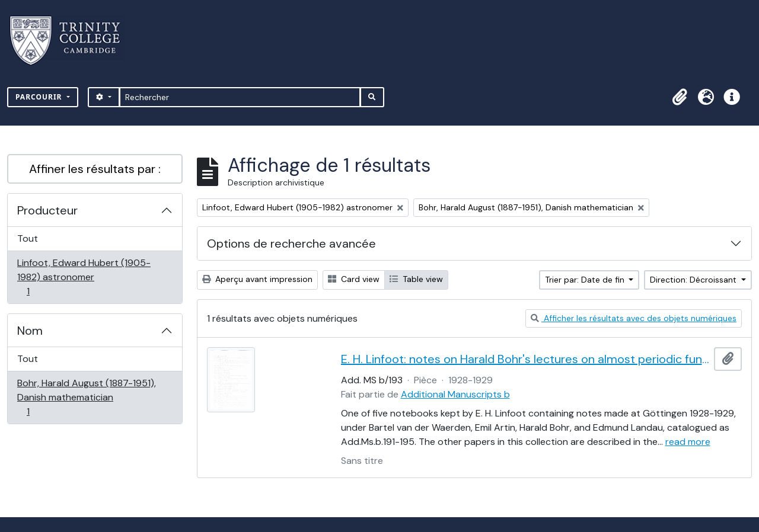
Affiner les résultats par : (95, 169)
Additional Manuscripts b (455, 394)
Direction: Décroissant (694, 280)
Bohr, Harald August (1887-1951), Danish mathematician (86, 397)
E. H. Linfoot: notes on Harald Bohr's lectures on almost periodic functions (525, 359)
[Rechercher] (240, 97)
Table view (416, 279)
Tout (28, 238)
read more (688, 442)
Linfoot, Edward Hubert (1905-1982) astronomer (84, 277)
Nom (30, 331)
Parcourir (40, 97)
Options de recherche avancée (291, 243)
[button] (680, 97)
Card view (354, 279)
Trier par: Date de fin (586, 280)
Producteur (47, 210)
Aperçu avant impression (257, 279)
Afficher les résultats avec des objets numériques (634, 318)
